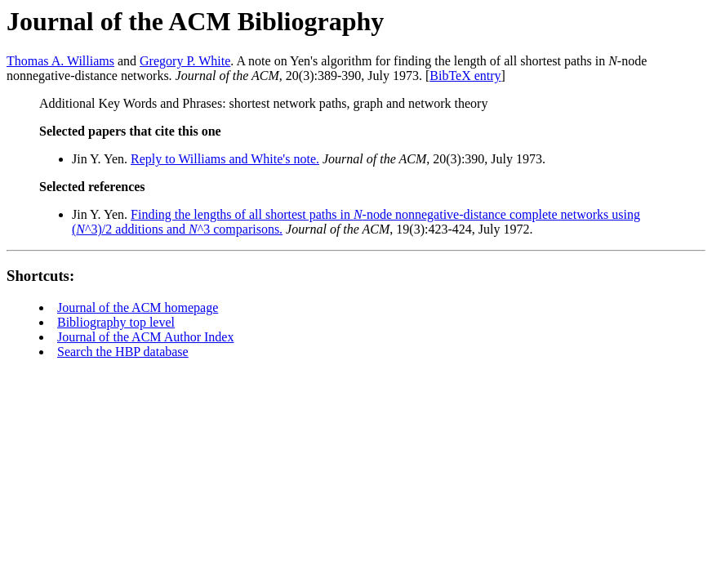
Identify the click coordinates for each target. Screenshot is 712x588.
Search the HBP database (123, 352)
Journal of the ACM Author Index (145, 337)
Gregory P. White (185, 61)
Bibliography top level (116, 322)
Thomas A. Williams (60, 61)
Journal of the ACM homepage (138, 307)
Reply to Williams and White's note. (225, 159)
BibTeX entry (465, 76)
